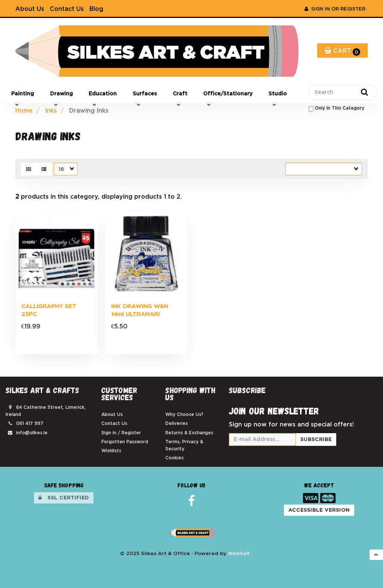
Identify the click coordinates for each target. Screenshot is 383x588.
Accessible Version (319, 510)
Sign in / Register (121, 433)
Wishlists (111, 451)
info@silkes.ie (32, 433)
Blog (96, 9)
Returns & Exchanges (189, 433)
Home (24, 110)
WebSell (239, 553)
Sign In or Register (335, 9)
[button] (376, 555)
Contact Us (67, 9)
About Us (30, 9)
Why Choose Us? (184, 414)
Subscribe (316, 439)
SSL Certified (64, 498)
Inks (51, 110)
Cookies (174, 458)
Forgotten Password (125, 442)
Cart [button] (342, 51)
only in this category (336, 108)
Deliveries (177, 423)
